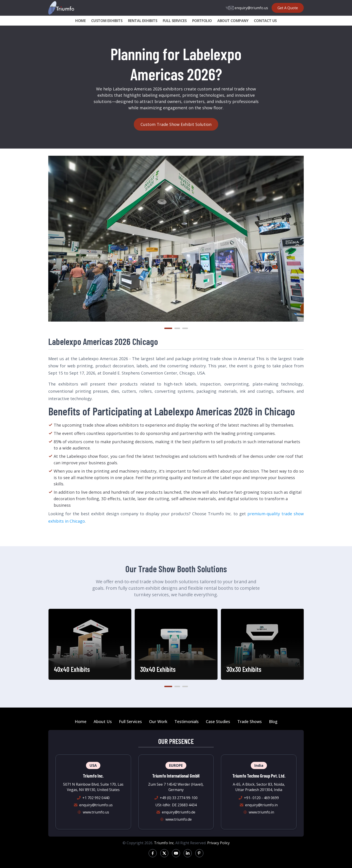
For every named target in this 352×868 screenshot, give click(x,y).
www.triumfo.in (261, 812)
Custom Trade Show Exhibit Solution (176, 124)
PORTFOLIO (202, 21)
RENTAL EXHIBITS (143, 21)
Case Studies (218, 721)
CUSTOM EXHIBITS (107, 21)
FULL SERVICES (175, 21)
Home (81, 721)
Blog (273, 721)
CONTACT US (265, 21)
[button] (168, 328)
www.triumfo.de (179, 819)
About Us (103, 721)
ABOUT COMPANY (233, 21)
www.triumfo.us (96, 812)
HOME (80, 21)
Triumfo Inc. (164, 843)
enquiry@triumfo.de (179, 812)
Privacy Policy (218, 843)
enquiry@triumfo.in (261, 805)
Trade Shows (250, 721)
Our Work (158, 721)
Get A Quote (288, 8)
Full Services (130, 721)
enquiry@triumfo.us (247, 8)
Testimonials (187, 721)
